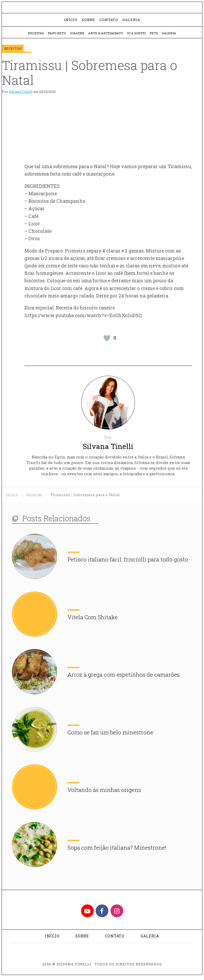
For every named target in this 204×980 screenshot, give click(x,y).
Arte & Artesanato (105, 36)
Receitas (34, 36)
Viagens (76, 36)
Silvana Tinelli (21, 94)
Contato (109, 22)
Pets (155, 36)
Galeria (131, 22)
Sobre (88, 22)
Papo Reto (55, 36)
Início (71, 22)
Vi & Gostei (137, 36)
